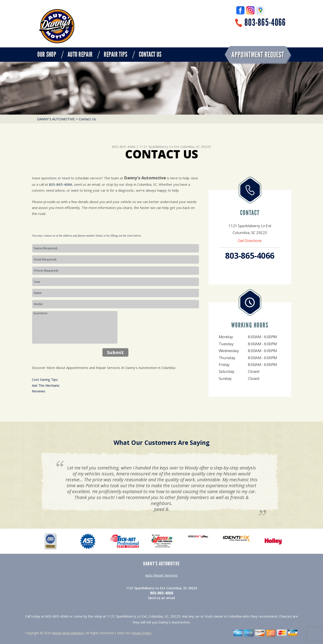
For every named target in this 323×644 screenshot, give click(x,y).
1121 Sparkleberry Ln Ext (159, 147)
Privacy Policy (141, 633)
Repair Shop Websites (68, 633)
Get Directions (250, 241)
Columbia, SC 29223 (196, 147)
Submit (115, 352)
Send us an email (161, 598)
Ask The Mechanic (46, 385)
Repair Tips (116, 54)
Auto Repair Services (161, 575)
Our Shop (47, 54)
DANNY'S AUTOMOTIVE (56, 119)
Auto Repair (80, 54)
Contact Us (150, 54)
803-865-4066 (265, 22)
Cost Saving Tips (45, 379)
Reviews (39, 391)
